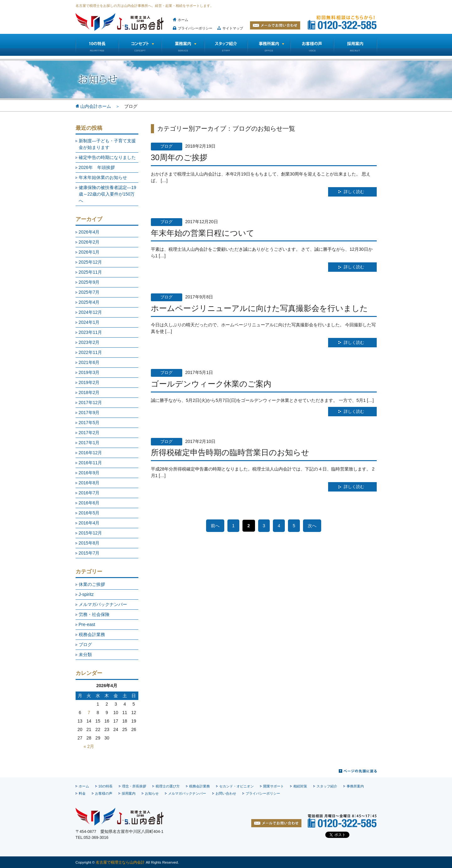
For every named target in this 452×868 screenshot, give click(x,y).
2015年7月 (89, 553)
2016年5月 (89, 513)
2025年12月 (90, 262)
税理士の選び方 (168, 786)
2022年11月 (90, 352)
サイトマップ (233, 28)
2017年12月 (90, 402)
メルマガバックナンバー (103, 604)
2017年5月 (89, 423)
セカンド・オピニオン (237, 786)
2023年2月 (89, 342)
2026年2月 (89, 242)
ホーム (183, 20)
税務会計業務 (92, 634)
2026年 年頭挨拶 (97, 167)
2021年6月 (89, 362)
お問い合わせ (226, 793)
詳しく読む (354, 192)
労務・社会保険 (94, 614)
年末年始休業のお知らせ (103, 177)
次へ (312, 526)
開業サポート (274, 786)
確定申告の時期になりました (107, 157)
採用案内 (129, 793)
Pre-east (87, 624)
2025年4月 (89, 302)
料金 (82, 793)
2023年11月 (90, 332)
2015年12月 (90, 533)
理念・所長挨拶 (134, 786)
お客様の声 (312, 45)
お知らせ (152, 793)
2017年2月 (89, 433)
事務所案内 (355, 786)
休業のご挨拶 (92, 584)
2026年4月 (89, 232)
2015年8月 (89, 543)
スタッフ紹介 (226, 45)
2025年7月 (89, 292)
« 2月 (89, 746)
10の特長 (97, 45)
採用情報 (355, 45)
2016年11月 (90, 463)
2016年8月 (89, 483)
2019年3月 (89, 372)
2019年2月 (89, 382)
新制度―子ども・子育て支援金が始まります (107, 144)
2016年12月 (90, 453)
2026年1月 (89, 252)
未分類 (85, 655)
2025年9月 (89, 282)
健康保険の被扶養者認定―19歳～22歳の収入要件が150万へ (108, 194)
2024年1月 (89, 322)
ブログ (85, 644)
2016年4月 (89, 523)
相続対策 (300, 786)
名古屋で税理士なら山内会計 (120, 862)
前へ (215, 526)
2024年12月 (90, 312)
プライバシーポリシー (195, 28)
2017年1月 (89, 443)
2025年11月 (90, 272)
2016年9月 (89, 473)
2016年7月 (89, 493)
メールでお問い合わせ (275, 25)
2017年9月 (89, 413)
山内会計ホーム (96, 106)
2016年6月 (89, 503)
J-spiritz (86, 594)
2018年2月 (89, 392)
